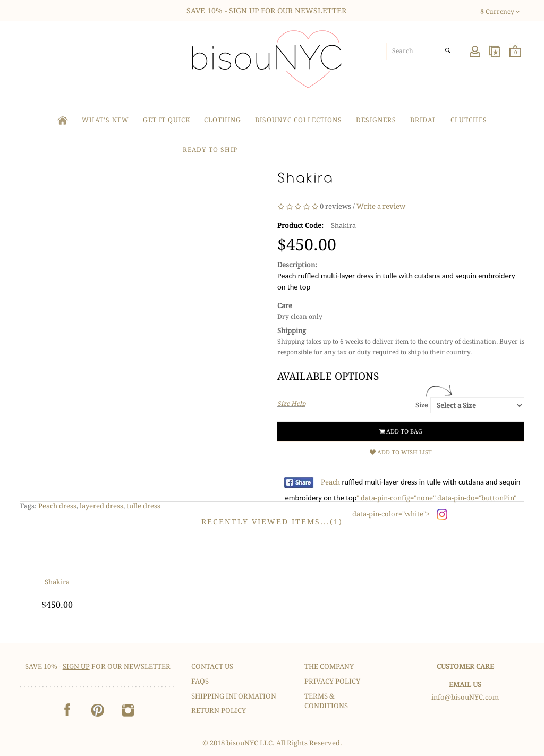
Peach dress (57, 506)
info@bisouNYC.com (465, 697)
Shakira (57, 582)
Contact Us (212, 666)
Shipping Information (234, 696)
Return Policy (219, 711)
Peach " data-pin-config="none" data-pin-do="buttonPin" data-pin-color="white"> (403, 498)
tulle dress (143, 506)
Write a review (381, 206)
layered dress (101, 506)
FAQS (200, 681)
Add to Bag (401, 432)
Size (422, 405)
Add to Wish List (401, 452)
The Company (329, 666)
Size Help (291, 404)
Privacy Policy (332, 681)
